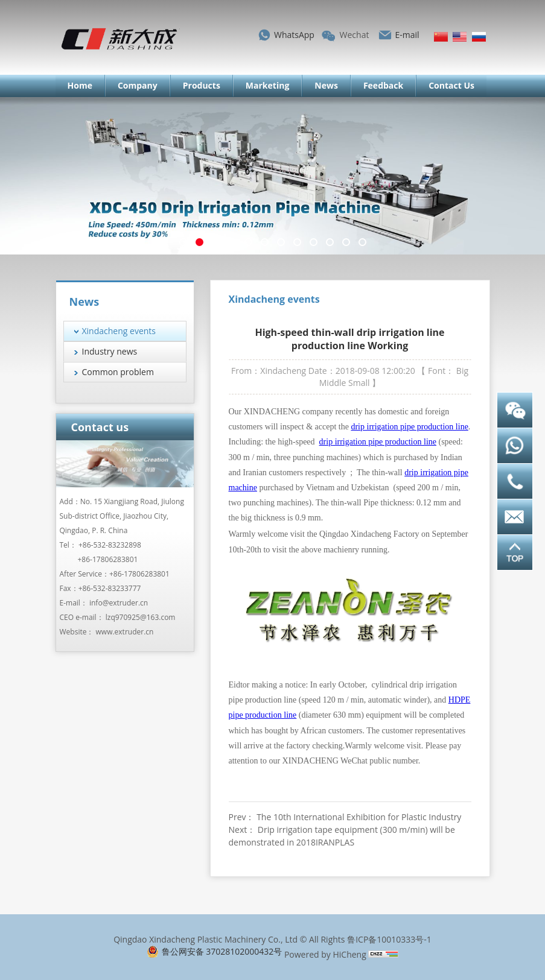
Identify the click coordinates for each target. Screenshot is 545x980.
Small (359, 383)
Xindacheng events (119, 331)
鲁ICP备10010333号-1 (389, 939)
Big (462, 371)
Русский (479, 37)
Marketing (267, 85)
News (326, 85)
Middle (333, 383)
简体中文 (441, 37)
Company (138, 85)
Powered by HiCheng (325, 954)
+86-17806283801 (108, 559)
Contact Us (451, 85)
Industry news (110, 351)
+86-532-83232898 (110, 545)
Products (202, 85)
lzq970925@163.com (141, 617)
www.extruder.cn (125, 632)
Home (80, 85)
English (460, 37)
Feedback (383, 85)
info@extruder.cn (119, 603)
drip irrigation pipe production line (409, 427)
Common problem (118, 372)
